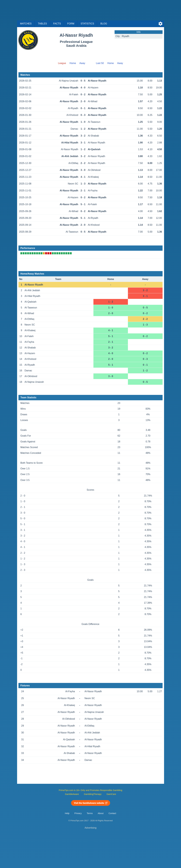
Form (71, 24)
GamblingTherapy (93, 794)
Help (67, 813)
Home (73, 63)
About (101, 813)
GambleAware (72, 794)
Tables (42, 24)
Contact (112, 813)
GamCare (111, 794)
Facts (57, 24)
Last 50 (100, 63)
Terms (90, 813)
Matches (26, 24)
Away (82, 63)
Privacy (78, 813)
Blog (104, 24)
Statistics (87, 24)
